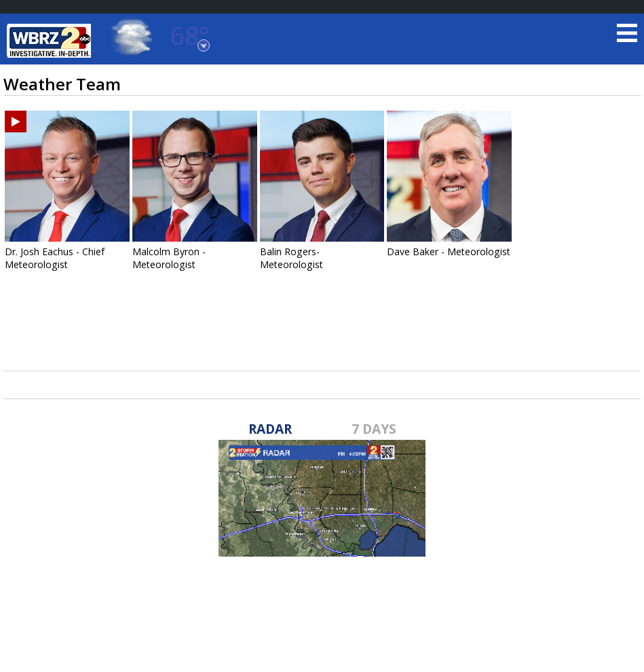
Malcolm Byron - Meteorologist (169, 258)
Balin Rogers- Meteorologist (291, 258)
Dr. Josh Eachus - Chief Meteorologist (55, 258)
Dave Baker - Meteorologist (449, 251)
